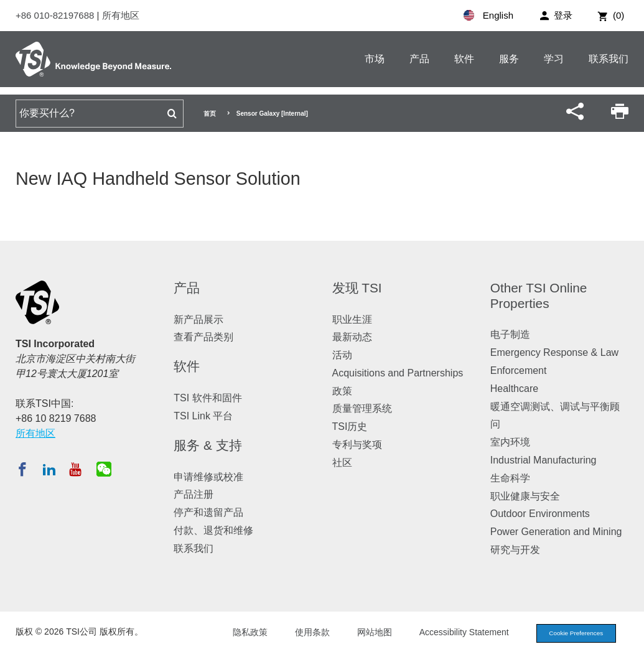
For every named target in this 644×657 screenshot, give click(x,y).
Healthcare (514, 389)
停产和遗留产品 (208, 512)
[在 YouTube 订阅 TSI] (75, 469)
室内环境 (510, 442)
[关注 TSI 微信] (104, 469)
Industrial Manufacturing (544, 460)
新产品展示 (198, 319)
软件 (464, 59)
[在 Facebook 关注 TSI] (22, 469)
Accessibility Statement (454, 633)
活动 (342, 355)
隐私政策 (240, 633)
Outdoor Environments (540, 514)
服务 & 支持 (208, 445)
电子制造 (510, 334)
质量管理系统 (362, 408)
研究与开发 (515, 550)
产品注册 (194, 494)
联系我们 (609, 59)
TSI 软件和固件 (208, 398)
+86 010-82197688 (56, 15)
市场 (375, 59)
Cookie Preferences (571, 634)
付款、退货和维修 (213, 530)
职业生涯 (352, 319)
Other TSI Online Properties (539, 296)
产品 (419, 59)
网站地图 (364, 633)
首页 (210, 114)
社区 (342, 463)
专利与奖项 (357, 445)
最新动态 (352, 337)
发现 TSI (357, 288)
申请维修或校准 (208, 477)
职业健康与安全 (525, 496)
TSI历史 (350, 426)
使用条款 (302, 633)
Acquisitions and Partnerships (398, 373)
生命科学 (510, 478)
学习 (554, 59)
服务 (509, 59)
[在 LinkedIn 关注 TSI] (49, 469)
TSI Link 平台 (203, 416)
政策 (342, 391)
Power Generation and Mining (556, 532)
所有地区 (121, 15)
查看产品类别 (203, 337)
